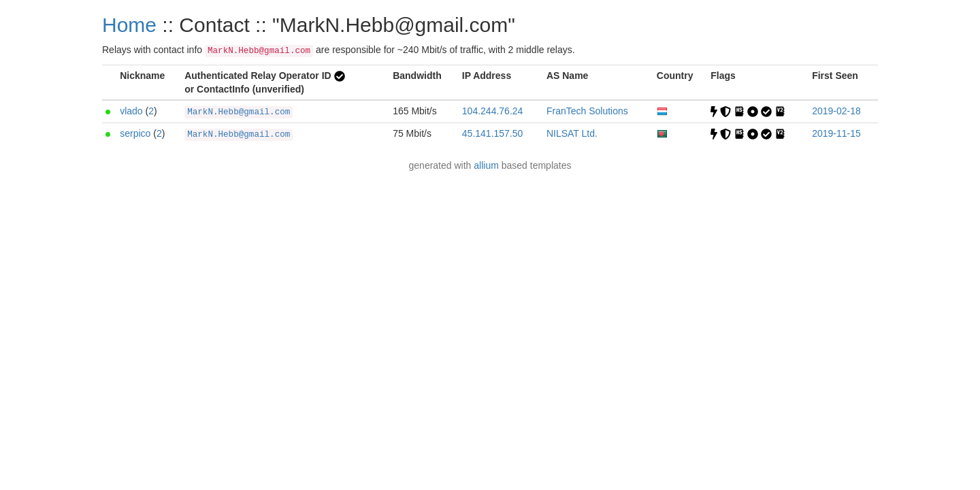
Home (129, 25)
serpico (135, 133)
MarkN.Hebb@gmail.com (239, 112)
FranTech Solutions (587, 111)
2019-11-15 (836, 133)
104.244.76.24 (493, 111)
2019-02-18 (836, 111)
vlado (131, 111)
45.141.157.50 (493, 133)
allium (486, 165)
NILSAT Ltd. (572, 133)
